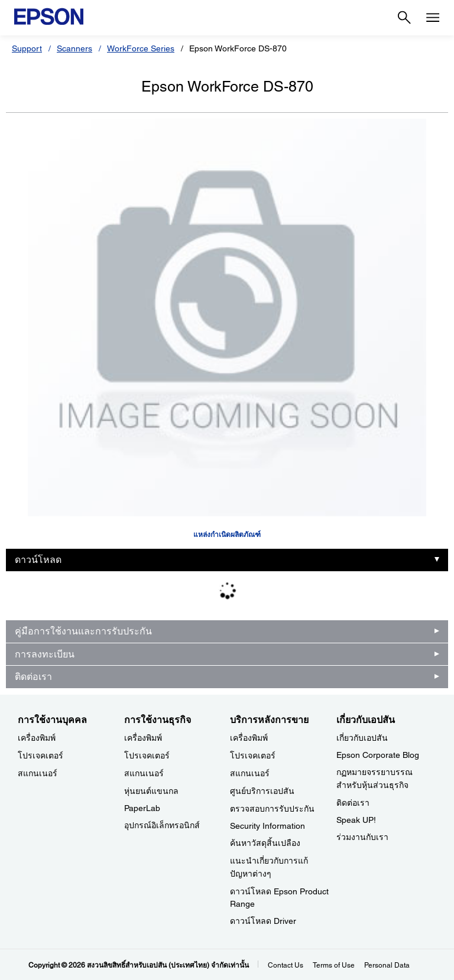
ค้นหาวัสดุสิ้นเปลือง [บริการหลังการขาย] (265, 843)
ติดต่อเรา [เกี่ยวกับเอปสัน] (353, 803)
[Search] (404, 18)
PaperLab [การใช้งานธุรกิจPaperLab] (142, 808)
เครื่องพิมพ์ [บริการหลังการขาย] (249, 738)
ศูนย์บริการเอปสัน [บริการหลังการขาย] (262, 791)
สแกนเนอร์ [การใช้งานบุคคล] (38, 773)
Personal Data (387, 965)
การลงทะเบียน (45, 654)
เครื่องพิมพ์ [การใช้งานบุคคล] (37, 738)
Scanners (74, 48)
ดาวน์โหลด (38, 560)
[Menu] (433, 18)
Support (27, 48)
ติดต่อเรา (33, 677)
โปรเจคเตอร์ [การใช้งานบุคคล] (40, 756)
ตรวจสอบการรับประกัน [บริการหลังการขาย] (272, 809)
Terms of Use (334, 965)
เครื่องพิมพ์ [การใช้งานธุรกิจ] (143, 738)
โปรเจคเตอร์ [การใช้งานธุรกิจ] (147, 756)
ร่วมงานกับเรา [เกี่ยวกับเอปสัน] (362, 837)
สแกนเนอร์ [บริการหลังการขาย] (250, 773)
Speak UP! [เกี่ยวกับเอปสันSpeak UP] (356, 820)
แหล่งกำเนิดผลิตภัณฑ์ (227, 535)
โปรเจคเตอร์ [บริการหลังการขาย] (253, 756)
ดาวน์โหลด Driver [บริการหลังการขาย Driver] (263, 921)
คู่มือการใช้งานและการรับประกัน (83, 631)
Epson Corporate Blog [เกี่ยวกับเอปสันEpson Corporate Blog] (378, 755)
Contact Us (286, 965)
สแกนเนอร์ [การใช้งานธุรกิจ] (144, 773)
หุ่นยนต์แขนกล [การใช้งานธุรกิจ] (151, 791)
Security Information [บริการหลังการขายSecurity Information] (267, 826)
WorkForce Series (141, 48)
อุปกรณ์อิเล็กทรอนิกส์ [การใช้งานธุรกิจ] (162, 825)
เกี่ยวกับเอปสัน (362, 738)
